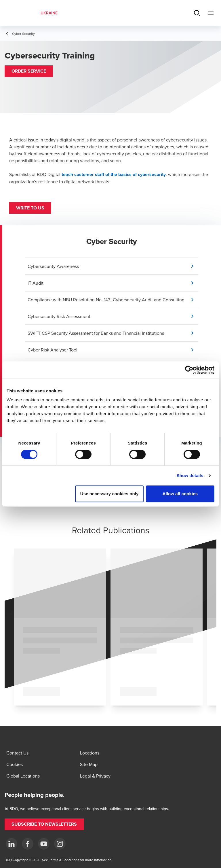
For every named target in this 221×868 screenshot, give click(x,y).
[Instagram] (60, 844)
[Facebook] (28, 844)
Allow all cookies (180, 494)
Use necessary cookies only (109, 494)
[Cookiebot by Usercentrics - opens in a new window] (189, 370)
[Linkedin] (12, 844)
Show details (190, 475)
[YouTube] (44, 844)
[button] (29, 71)
